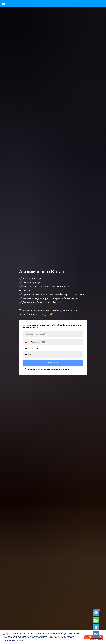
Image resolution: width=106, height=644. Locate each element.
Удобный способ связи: (34, 349)
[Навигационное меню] (4, 4)
